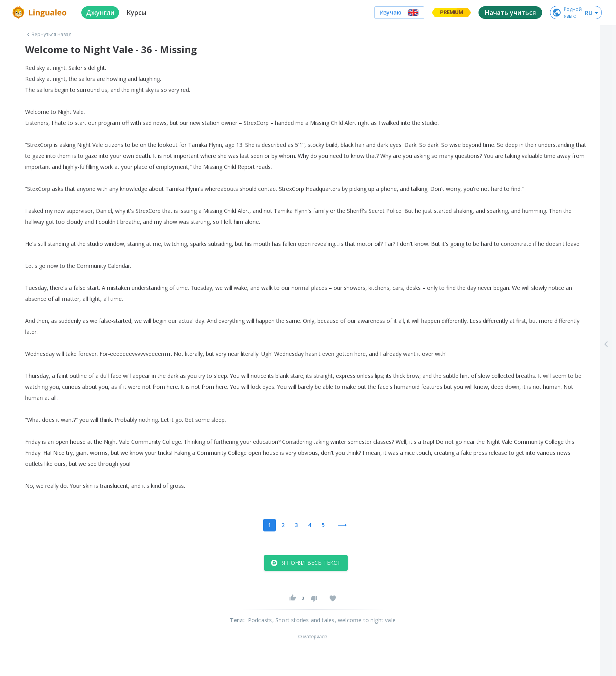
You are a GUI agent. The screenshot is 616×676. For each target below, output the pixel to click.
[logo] (41, 13)
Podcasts (260, 620)
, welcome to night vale (365, 620)
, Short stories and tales (303, 620)
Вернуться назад (48, 35)
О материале (313, 637)
